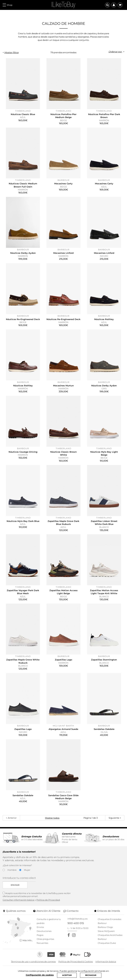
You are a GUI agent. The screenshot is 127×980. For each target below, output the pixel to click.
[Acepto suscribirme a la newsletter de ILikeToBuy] (4, 893)
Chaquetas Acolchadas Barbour (110, 937)
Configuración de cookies (39, 975)
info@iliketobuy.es (77, 919)
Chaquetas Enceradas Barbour (109, 921)
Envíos (40, 927)
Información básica (106, 961)
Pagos (40, 935)
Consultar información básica (18, 900)
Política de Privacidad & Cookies (76, 961)
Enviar (15, 885)
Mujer (27, 870)
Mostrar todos (52, 818)
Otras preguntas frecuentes (45, 941)
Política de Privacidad (48, 900)
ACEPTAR (67, 975)
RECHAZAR (91, 975)
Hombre (12, 870)
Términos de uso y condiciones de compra (33, 961)
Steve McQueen (106, 931)
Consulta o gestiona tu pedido (49, 921)
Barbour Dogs (105, 927)
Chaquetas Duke (107, 943)
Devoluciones (44, 931)
